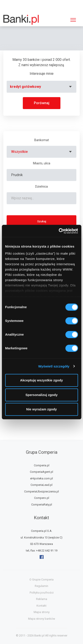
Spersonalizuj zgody (41, 395)
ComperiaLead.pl (41, 485)
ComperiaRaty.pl (42, 505)
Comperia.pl (42, 465)
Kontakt (41, 606)
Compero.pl (42, 498)
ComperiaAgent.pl (41, 472)
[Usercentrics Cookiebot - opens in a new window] (59, 231)
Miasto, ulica (42, 163)
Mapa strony (42, 612)
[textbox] (41, 87)
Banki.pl (39, 635)
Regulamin (41, 586)
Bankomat (42, 140)
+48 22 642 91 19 (47, 551)
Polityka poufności (42, 593)
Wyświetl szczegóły (54, 366)
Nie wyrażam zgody (41, 409)
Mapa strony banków (42, 619)
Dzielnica (41, 186)
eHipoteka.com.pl (41, 478)
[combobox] (41, 87)
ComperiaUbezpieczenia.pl (41, 491)
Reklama (42, 599)
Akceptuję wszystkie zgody (41, 380)
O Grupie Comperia (41, 580)
